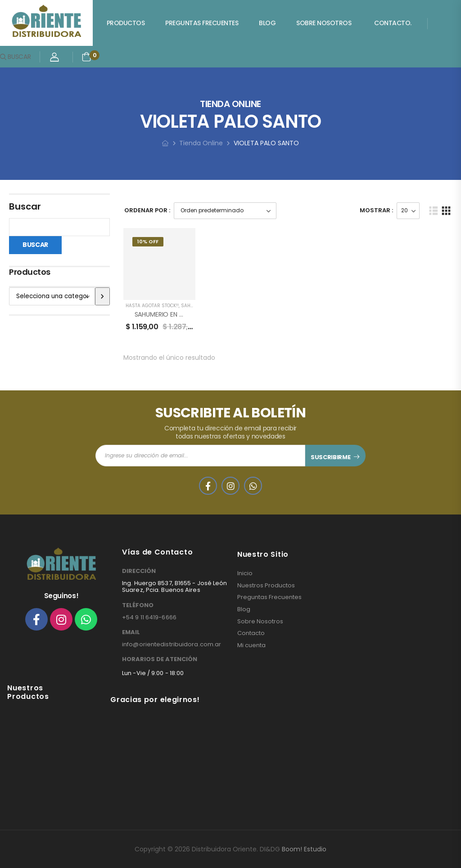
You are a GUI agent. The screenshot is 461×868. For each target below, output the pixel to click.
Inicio (245, 573)
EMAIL (131, 632)
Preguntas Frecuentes (202, 23)
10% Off (148, 242)
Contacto (251, 633)
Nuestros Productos (266, 586)
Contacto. (393, 23)
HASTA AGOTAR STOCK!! (152, 306)
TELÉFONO (138, 605)
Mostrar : (376, 210)
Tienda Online (201, 143)
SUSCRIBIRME (330, 457)
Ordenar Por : (147, 210)
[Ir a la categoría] (102, 296)
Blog (267, 23)
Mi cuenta (251, 645)
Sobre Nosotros (324, 23)
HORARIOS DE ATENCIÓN (160, 659)
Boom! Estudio (304, 849)
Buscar (25, 206)
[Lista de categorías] (52, 296)
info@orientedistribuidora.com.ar (172, 644)
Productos (126, 23)
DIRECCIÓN (139, 571)
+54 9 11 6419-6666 (149, 617)
